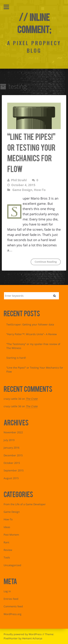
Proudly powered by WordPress (23, 634)
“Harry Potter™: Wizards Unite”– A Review (32, 334)
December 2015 (13, 455)
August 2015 (11, 478)
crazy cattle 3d (12, 399)
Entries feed (11, 599)
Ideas (7, 527)
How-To (40, 190)
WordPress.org (13, 614)
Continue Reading (46, 262)
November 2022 (13, 432)
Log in (7, 591)
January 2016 (12, 448)
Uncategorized (12, 565)
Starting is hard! (16, 358)
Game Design (22, 190)
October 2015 (12, 463)
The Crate (32, 399)
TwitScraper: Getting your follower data (30, 324)
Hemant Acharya (32, 638)
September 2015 (14, 470)
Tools (7, 557)
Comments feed (13, 606)
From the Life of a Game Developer (25, 504)
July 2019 (9, 440)
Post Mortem (11, 535)
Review (8, 550)
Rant (6, 542)
